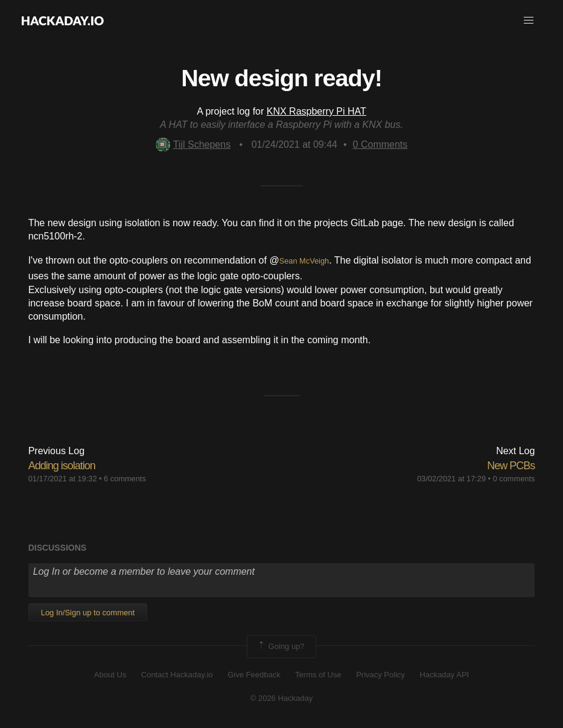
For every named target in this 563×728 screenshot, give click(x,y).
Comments (380, 144)
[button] (529, 21)
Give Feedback (254, 675)
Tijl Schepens (193, 144)
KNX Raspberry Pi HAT (316, 111)
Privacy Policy (380, 675)
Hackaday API (445, 675)
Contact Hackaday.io (177, 675)
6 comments (125, 479)
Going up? (281, 647)
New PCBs (511, 466)
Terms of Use (318, 675)
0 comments (514, 479)
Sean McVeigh (304, 261)
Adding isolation (62, 466)
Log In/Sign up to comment (88, 612)
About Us (110, 675)
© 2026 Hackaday (282, 698)
